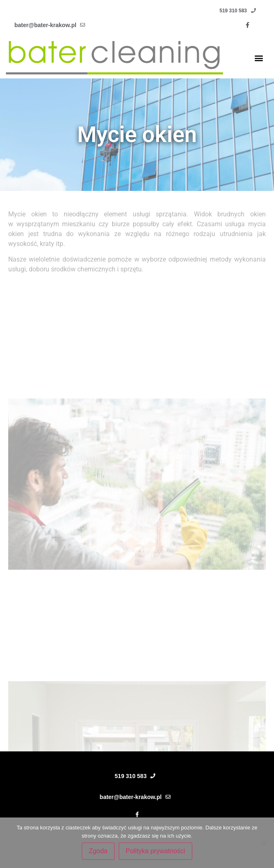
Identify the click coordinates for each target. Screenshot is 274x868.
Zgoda (98, 851)
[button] (259, 58)
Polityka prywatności (155, 851)
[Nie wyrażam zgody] (264, 843)
